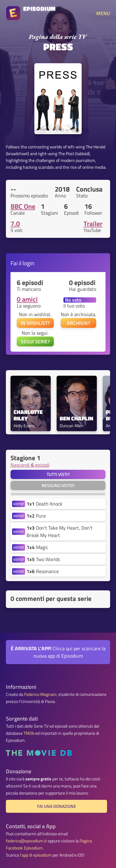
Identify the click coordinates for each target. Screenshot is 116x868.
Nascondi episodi (30, 465)
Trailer (93, 224)
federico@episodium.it (26, 841)
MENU (103, 13)
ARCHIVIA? (78, 323)
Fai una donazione (57, 806)
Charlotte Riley (29, 415)
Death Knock (45, 504)
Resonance (43, 571)
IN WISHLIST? (35, 323)
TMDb (29, 733)
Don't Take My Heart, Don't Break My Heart (60, 531)
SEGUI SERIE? (35, 341)
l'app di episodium (36, 855)
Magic (37, 547)
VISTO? (19, 504)
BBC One (23, 206)
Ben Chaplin (76, 419)
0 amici (27, 299)
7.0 (15, 224)
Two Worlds (43, 559)
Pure (36, 516)
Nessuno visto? (58, 486)
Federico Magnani (40, 694)
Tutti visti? (58, 474)
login (28, 263)
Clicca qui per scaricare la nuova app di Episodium (58, 652)
